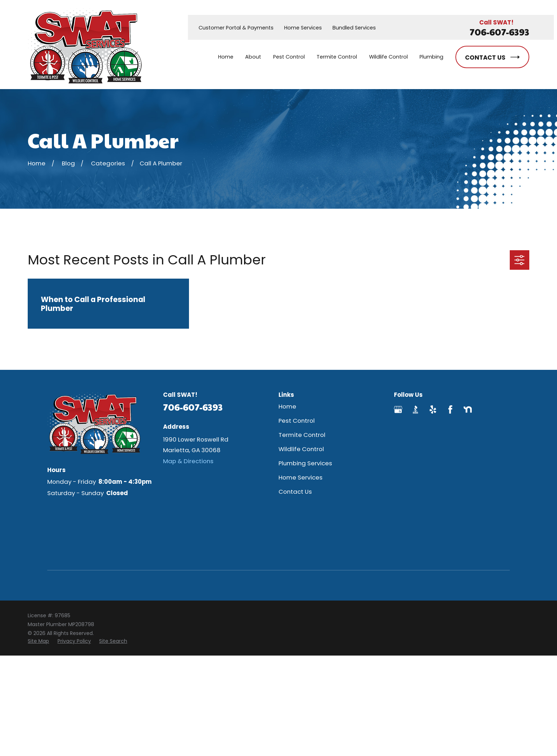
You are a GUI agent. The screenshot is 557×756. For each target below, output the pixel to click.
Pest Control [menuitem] (289, 57)
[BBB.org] (415, 409)
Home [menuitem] (226, 57)
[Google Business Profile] (398, 409)
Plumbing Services (305, 463)
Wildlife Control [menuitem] (388, 57)
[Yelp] (433, 409)
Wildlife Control (301, 449)
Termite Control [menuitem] (337, 57)
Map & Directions (188, 461)
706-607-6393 (499, 32)
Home (287, 406)
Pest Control (297, 421)
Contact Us (295, 492)
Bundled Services (354, 28)
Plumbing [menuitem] (431, 57)
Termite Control (302, 435)
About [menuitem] (253, 57)
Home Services (303, 28)
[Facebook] (450, 409)
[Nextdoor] (468, 409)
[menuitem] (38, 641)
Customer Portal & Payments (236, 28)
